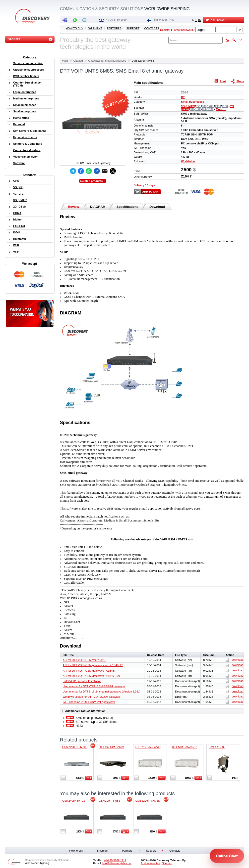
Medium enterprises (26, 98)
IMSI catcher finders (26, 76)
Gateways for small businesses (107, 61)
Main (65, 61)
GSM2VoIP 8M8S (110, 801)
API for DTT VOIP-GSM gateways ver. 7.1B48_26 (93, 665)
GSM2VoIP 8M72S (74, 801)
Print (221, 81)
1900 (218, 106)
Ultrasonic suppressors (29, 70)
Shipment (95, 28)
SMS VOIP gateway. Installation (82, 681)
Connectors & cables (27, 150)
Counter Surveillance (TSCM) (27, 84)
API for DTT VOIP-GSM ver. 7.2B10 (85, 660)
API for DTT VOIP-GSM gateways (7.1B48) (89, 671)
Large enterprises (25, 92)
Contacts (152, 28)
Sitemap (167, 863)
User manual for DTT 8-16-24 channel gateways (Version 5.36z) (102, 692)
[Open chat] (227, 856)
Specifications (127, 207)
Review (74, 207)
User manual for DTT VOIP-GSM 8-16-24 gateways (94, 686)
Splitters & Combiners (28, 144)
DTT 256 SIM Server (148, 747)
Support (133, 28)
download (234, 660)
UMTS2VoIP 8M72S (148, 801)
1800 (198, 109)
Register (165, 30)
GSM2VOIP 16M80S (75, 747)
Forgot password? (184, 30)
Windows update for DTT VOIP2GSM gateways (92, 697)
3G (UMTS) (188, 106)
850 (198, 106)
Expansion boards (25, 137)
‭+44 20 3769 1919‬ (116, 20)
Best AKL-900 (217, 747)
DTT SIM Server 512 (185, 747)
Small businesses (192, 102)
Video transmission (26, 157)
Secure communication (28, 63)
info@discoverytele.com (117, 863)
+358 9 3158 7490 (163, 20)
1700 (211, 106)
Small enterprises (25, 111)
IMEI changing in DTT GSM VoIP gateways (89, 702)
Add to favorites (150, 863)
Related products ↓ (93, 181)
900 (204, 106)
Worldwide (188, 161)
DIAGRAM (98, 207)
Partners (114, 28)
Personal (19, 124)
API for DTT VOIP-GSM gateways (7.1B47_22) (91, 676)
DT (183, 97)
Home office (21, 118)
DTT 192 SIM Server (111, 747)
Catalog (78, 61)
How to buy (74, 28)
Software (19, 163)
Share (238, 81)
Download (157, 207)
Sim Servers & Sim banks (30, 131)
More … (221, 109)
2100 (225, 106)
